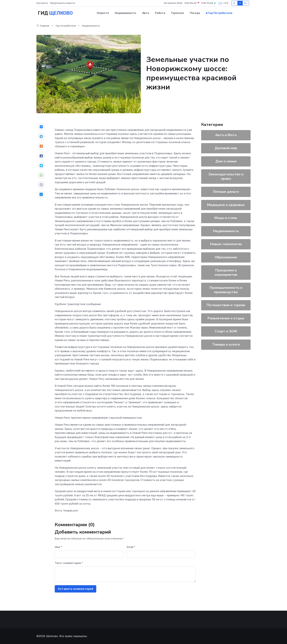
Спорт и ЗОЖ (226, 331)
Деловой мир (226, 148)
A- (235, 3)
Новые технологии (226, 244)
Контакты (42, 3)
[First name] (89, 554)
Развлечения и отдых (226, 318)
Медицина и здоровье (226, 205)
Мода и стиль (226, 218)
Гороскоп (178, 13)
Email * (131, 547)
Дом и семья (226, 161)
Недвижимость (126, 13)
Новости (103, 13)
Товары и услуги (226, 344)
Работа (160, 13)
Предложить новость (63, 3)
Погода (195, 13)
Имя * (58, 547)
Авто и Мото (226, 135)
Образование (226, 257)
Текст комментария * (69, 563)
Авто (146, 13)
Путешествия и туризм (226, 305)
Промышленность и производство (226, 290)
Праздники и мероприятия (226, 272)
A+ (246, 3)
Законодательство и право (226, 176)
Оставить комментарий (76, 589)
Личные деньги (226, 191)
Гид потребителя (220, 13)
